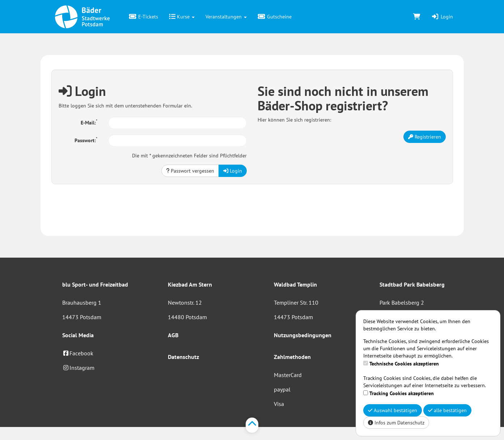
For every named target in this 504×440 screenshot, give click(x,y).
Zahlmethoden (292, 357)
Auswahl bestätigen (393, 410)
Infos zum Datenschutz (396, 423)
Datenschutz (183, 357)
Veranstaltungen (226, 17)
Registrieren (425, 137)
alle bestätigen (447, 410)
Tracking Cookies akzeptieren (402, 393)
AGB (173, 335)
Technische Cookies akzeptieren (404, 364)
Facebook (78, 353)
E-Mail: (89, 122)
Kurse (182, 17)
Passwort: (86, 140)
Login (442, 17)
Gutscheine (275, 17)
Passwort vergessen (190, 171)
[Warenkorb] (417, 17)
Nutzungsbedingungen (303, 335)
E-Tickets (144, 17)
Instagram (78, 368)
